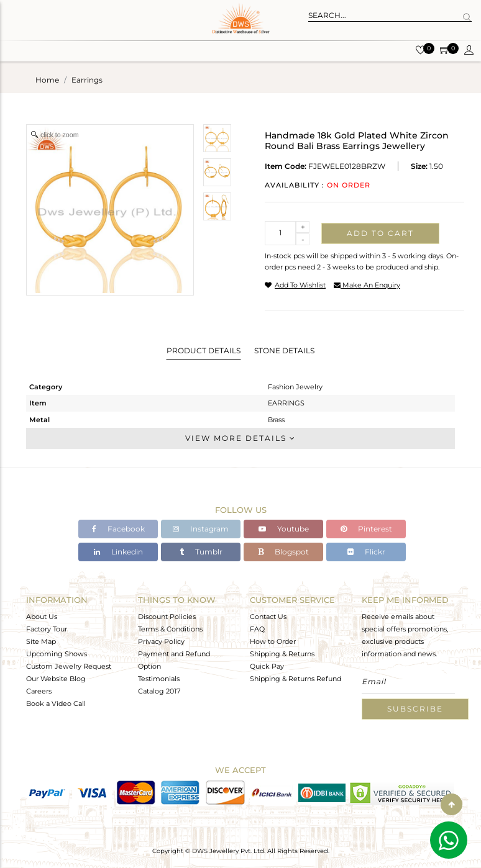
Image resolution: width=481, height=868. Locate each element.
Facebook (118, 529)
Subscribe (415, 709)
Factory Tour (47, 629)
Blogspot (283, 552)
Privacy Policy (161, 641)
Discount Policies (167, 617)
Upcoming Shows (57, 654)
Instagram (201, 529)
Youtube (284, 529)
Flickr (366, 552)
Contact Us (268, 617)
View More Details (240, 438)
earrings (87, 80)
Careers (39, 691)
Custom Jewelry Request (69, 666)
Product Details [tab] (204, 350)
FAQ (257, 629)
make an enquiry (367, 285)
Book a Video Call (56, 703)
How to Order (273, 641)
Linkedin (118, 552)
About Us (42, 617)
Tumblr (201, 552)
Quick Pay (267, 666)
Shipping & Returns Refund (295, 679)
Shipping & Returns (282, 654)
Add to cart (380, 233)
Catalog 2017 (159, 691)
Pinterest (366, 529)
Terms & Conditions (170, 629)
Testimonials (159, 679)
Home (47, 80)
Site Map (41, 641)
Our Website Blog (56, 679)
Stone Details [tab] (284, 350)
